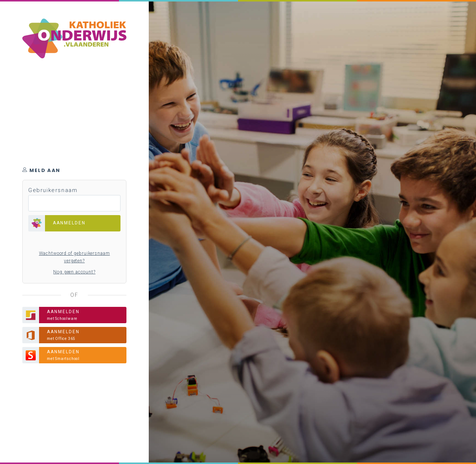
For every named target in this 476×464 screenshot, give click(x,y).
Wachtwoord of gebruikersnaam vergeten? (75, 257)
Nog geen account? (74, 272)
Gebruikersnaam (53, 190)
